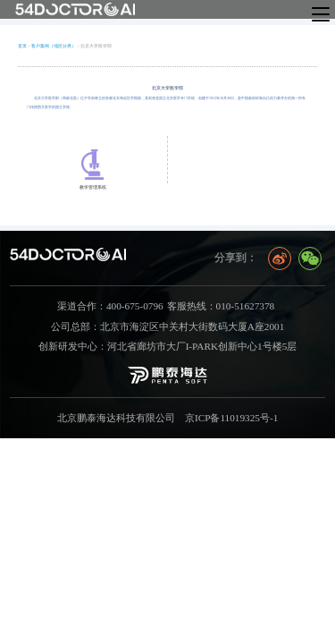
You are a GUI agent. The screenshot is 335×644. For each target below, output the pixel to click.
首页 (22, 46)
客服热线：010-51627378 (221, 306)
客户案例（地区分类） (54, 46)
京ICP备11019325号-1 (231, 418)
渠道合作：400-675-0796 (110, 306)
